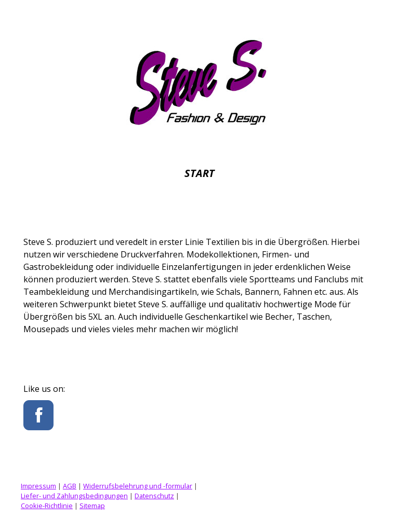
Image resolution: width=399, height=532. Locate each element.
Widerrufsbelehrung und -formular (138, 486)
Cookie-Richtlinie (47, 506)
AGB (70, 486)
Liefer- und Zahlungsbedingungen (74, 496)
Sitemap (92, 506)
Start (199, 173)
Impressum (38, 486)
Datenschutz (154, 496)
